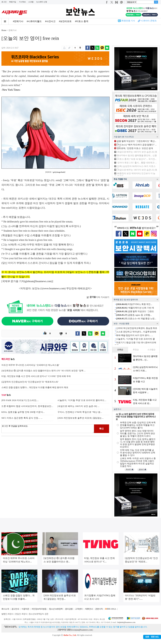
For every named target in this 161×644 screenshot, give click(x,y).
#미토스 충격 (82, 21)
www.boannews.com (54, 288)
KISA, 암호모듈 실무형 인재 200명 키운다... (23, 412)
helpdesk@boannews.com (126, 622)
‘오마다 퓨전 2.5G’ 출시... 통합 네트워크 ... (137, 163)
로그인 (4, 2)
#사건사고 (50, 21)
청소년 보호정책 (56, 609)
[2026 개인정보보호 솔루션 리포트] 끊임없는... (81, 418)
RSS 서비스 (111, 609)
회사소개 (5, 609)
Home (4, 30)
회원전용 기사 (128, 21)
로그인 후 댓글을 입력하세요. (48, 429)
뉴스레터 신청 (42, 2)
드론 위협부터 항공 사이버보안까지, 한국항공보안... (27, 406)
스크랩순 (152, 350)
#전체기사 (18, 21)
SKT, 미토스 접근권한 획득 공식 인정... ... (22, 418)
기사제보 (22, 2)
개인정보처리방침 (39, 609)
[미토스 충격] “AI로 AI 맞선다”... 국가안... (137, 159)
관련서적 (99, 609)
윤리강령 (69, 609)
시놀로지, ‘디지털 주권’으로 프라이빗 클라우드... (82, 400)
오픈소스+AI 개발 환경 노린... (136, 319)
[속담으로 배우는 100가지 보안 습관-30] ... (78, 406)
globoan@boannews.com (38, 281)
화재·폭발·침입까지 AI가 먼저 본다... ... (135, 335)
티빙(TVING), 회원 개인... (134, 304)
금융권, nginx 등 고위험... (134, 315)
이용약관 (25, 609)
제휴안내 (89, 609)
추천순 (136, 350)
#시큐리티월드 (34, 21)
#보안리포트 (65, 21)
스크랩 (31, 2)
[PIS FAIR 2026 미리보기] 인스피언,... (20, 400)
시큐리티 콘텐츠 (149, 21)
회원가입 (13, 2)
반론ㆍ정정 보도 (152, 637)
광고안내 (15, 609)
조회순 (120, 350)
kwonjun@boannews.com (82, 630)
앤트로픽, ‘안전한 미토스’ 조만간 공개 (135, 148)
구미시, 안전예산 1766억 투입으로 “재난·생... (80, 412)
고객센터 (79, 609)
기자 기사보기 (98, 297)
